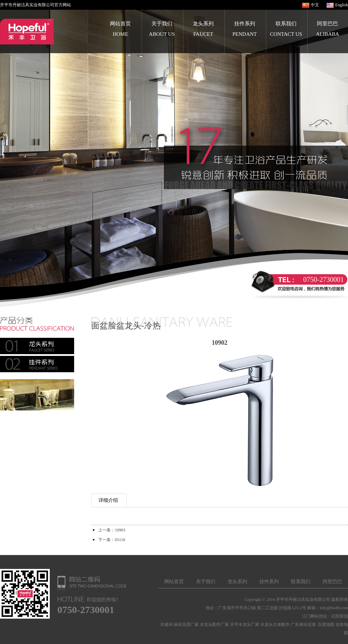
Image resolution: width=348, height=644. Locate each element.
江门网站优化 (315, 616)
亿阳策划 (340, 616)
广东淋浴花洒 (303, 625)
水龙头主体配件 (275, 625)
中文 (315, 5)
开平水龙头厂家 (245, 625)
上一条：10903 (112, 530)
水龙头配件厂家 (214, 625)
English (342, 5)
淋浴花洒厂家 (186, 625)
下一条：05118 (112, 540)
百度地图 (326, 625)
